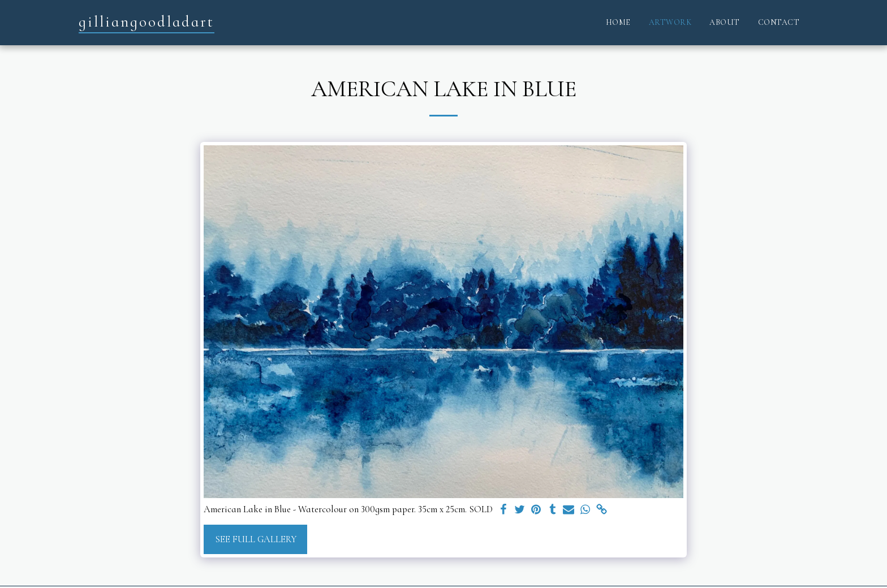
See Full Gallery (256, 539)
